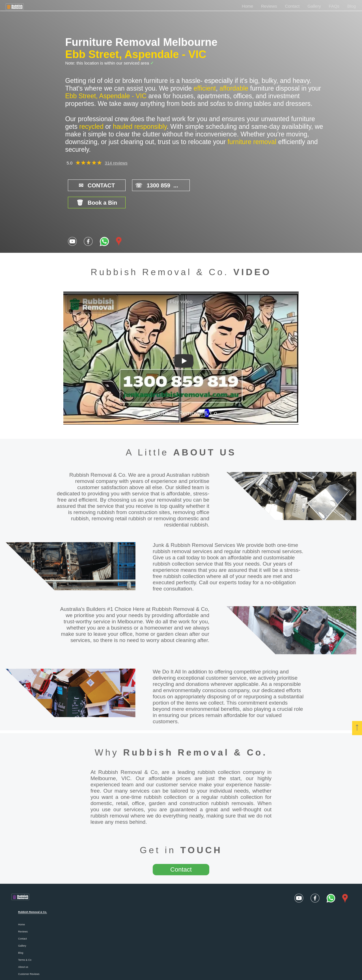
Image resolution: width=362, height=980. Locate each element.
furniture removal (252, 142)
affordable (234, 88)
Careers (23, 964)
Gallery (314, 6)
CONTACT (93, 185)
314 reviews (116, 163)
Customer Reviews (29, 957)
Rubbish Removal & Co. (195, 735)
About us (23, 950)
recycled (91, 127)
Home (247, 6)
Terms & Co (25, 943)
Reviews (269, 6)
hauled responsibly (140, 127)
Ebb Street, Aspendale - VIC (136, 54)
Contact (292, 6)
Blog (352, 6)
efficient (205, 88)
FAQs (334, 6)
